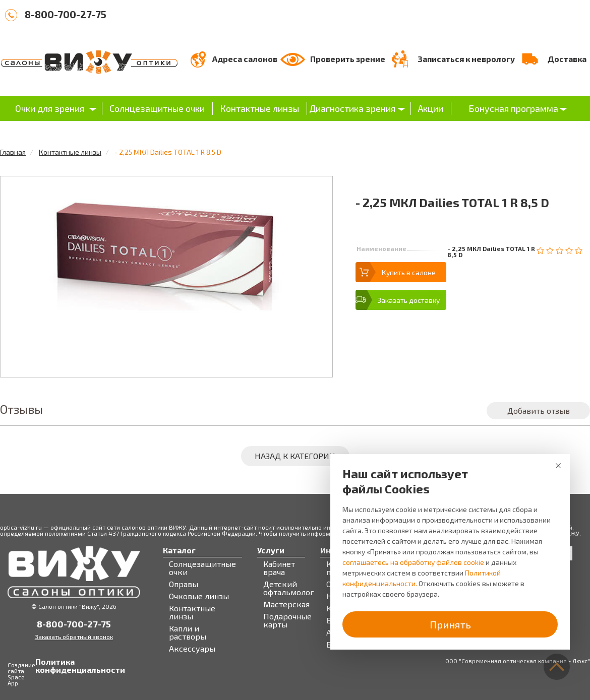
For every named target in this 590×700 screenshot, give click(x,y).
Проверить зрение (348, 59)
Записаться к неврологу (466, 59)
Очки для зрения (50, 108)
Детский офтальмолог (289, 588)
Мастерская (286, 604)
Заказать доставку (408, 300)
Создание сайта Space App (21, 674)
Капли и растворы (188, 632)
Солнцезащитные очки (157, 108)
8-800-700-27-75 (66, 14)
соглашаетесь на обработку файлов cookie (413, 562)
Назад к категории (295, 456)
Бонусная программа (513, 108)
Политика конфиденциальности (46, 666)
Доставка (567, 59)
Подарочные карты (287, 620)
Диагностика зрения (352, 108)
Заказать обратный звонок (74, 637)
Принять (450, 624)
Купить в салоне (409, 272)
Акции (431, 108)
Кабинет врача (279, 568)
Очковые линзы (199, 596)
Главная (13, 152)
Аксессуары (192, 649)
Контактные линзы (259, 108)
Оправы (184, 584)
